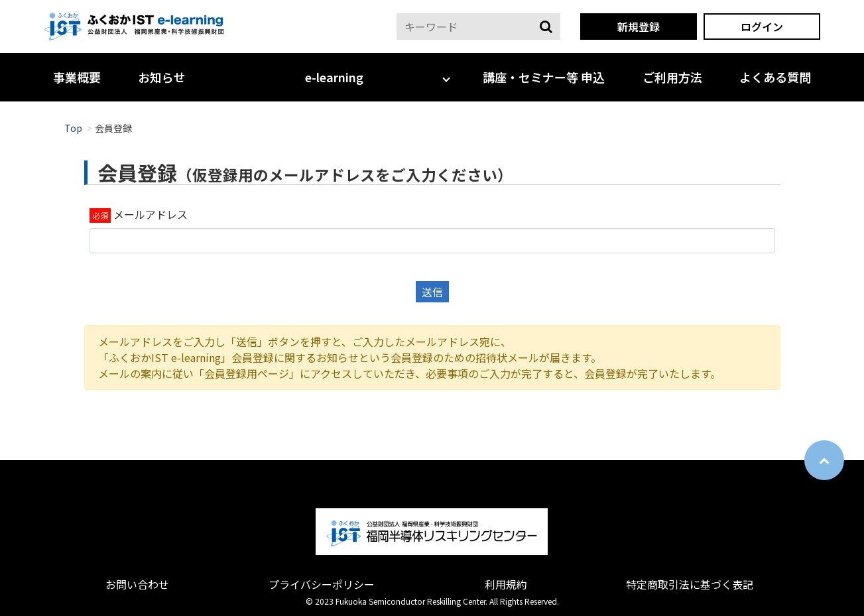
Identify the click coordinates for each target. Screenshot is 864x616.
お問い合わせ (137, 584)
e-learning (334, 77)
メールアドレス (151, 214)
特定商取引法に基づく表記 (690, 584)
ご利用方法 (672, 77)
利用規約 (506, 584)
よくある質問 (775, 77)
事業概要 (77, 77)
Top (73, 128)
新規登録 (639, 27)
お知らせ (162, 77)
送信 (432, 292)
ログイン (762, 27)
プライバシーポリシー (322, 584)
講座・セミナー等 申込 (544, 77)
